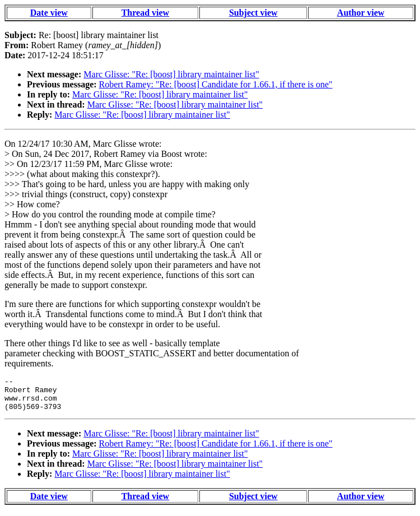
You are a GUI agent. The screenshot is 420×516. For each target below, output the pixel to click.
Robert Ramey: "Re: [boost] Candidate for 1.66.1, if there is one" (216, 84)
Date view (49, 13)
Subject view (253, 13)
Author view (361, 13)
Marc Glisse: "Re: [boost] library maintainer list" (171, 74)
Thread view (145, 13)
